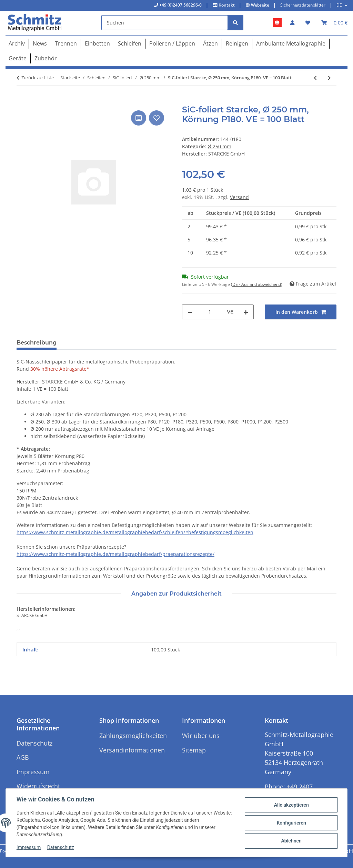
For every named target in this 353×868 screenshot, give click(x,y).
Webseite (260, 5)
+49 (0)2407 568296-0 (180, 5)
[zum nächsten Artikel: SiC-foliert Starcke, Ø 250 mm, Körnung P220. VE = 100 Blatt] (329, 78)
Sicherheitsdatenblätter (303, 5)
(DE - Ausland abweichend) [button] (257, 284)
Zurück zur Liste (38, 78)
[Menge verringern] (190, 312)
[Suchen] (165, 23)
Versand (239, 197)
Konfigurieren (291, 823)
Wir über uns (201, 736)
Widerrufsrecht (38, 786)
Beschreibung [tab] (37, 343)
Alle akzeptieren (291, 805)
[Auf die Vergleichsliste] (139, 118)
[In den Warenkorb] (22, 101)
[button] (292, 23)
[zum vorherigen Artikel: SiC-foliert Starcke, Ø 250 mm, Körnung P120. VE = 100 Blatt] (315, 78)
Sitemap (194, 750)
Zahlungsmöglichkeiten (133, 736)
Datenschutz (61, 847)
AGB (23, 757)
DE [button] (339, 5)
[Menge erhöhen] (246, 312)
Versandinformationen (132, 750)
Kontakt (226, 5)
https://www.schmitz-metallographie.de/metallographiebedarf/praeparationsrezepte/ (115, 554)
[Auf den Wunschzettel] (157, 118)
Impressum (29, 847)
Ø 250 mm (219, 146)
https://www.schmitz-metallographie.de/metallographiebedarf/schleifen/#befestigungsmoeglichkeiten (135, 532)
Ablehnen (291, 841)
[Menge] (210, 312)
